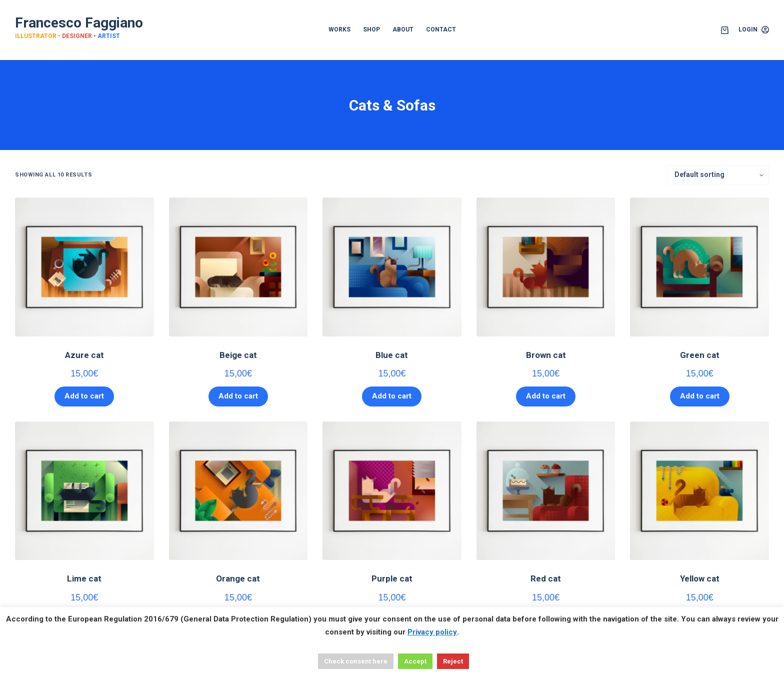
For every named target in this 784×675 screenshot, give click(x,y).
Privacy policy (432, 632)
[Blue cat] (392, 267)
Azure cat (84, 355)
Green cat (700, 355)
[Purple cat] (392, 491)
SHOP (371, 29)
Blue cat (392, 355)
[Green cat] (699, 267)
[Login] (754, 30)
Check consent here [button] (356, 661)
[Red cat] (546, 491)
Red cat (546, 578)
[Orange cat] (238, 491)
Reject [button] (453, 661)
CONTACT (441, 29)
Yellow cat (700, 578)
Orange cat (238, 578)
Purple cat (392, 578)
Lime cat (84, 578)
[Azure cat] (84, 267)
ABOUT (403, 29)
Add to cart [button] (84, 396)
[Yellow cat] (699, 491)
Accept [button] (415, 661)
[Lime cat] (84, 491)
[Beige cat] (238, 267)
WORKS (339, 29)
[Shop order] (718, 175)
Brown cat (546, 355)
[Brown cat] (546, 267)
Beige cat (238, 355)
